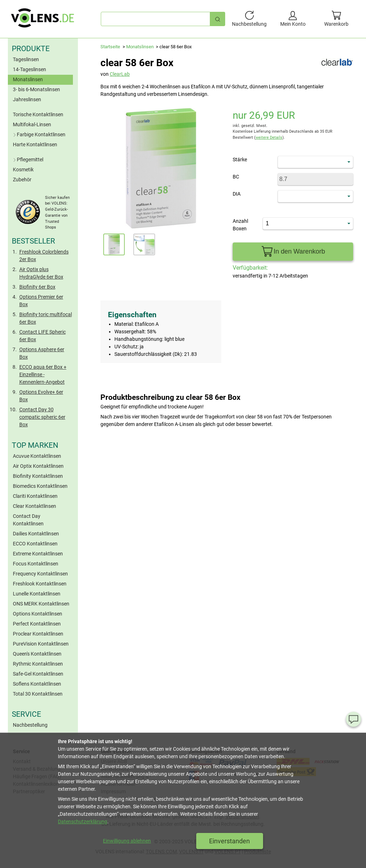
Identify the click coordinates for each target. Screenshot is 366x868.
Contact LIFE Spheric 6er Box (43, 336)
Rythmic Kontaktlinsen (38, 664)
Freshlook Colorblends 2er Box (44, 256)
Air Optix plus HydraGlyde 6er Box (41, 273)
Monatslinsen (28, 79)
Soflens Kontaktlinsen (37, 684)
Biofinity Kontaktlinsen (38, 476)
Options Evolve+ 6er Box (41, 396)
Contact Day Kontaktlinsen (28, 520)
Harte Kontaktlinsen (35, 144)
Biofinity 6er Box (37, 287)
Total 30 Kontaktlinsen (38, 694)
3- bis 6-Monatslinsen (36, 89)
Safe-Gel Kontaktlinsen (38, 674)
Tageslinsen (26, 59)
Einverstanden (229, 841)
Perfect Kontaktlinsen (37, 624)
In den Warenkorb (293, 252)
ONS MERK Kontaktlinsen (41, 604)
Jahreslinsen (27, 99)
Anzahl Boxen (240, 225)
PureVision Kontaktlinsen (41, 644)
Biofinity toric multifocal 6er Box (46, 318)
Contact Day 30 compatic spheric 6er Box (42, 417)
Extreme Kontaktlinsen (38, 554)
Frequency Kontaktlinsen (40, 574)
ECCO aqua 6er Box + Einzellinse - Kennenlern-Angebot (43, 374)
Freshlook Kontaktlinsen (40, 584)
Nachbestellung (30, 725)
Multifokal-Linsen (32, 124)
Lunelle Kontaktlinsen (37, 594)
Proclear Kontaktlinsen (38, 634)
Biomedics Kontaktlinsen (40, 486)
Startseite (110, 47)
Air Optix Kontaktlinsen (38, 466)
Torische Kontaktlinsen (38, 114)
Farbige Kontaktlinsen (39, 134)
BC (236, 177)
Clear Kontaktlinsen (34, 506)
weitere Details (269, 138)
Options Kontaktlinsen (38, 614)
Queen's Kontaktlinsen (37, 654)
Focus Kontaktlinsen (36, 564)
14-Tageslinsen (29, 69)
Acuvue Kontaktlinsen (37, 456)
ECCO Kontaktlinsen (35, 544)
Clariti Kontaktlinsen (35, 496)
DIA (237, 194)
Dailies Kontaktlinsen (36, 534)
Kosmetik (23, 170)
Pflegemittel (28, 160)
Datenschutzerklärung (83, 822)
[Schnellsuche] (218, 19)
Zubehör (22, 180)
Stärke (240, 160)
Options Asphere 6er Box (42, 353)
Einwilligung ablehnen (127, 841)
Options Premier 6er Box (41, 301)
